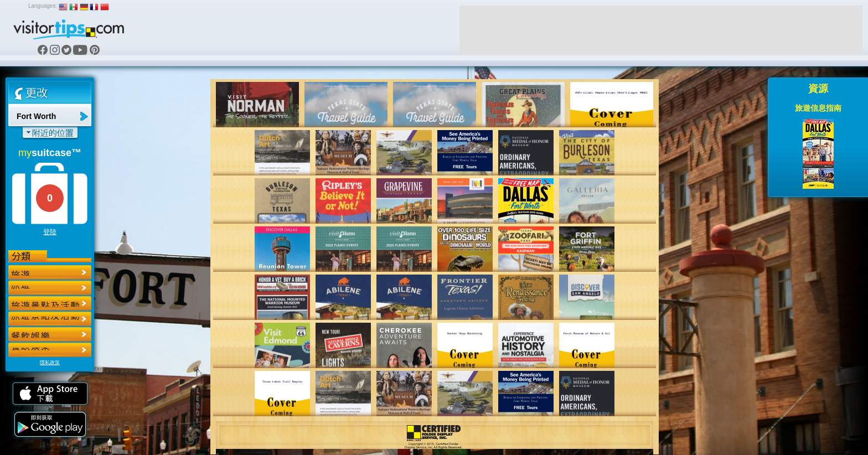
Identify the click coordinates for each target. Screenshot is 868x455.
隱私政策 (50, 363)
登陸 (50, 232)
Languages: (43, 6)
